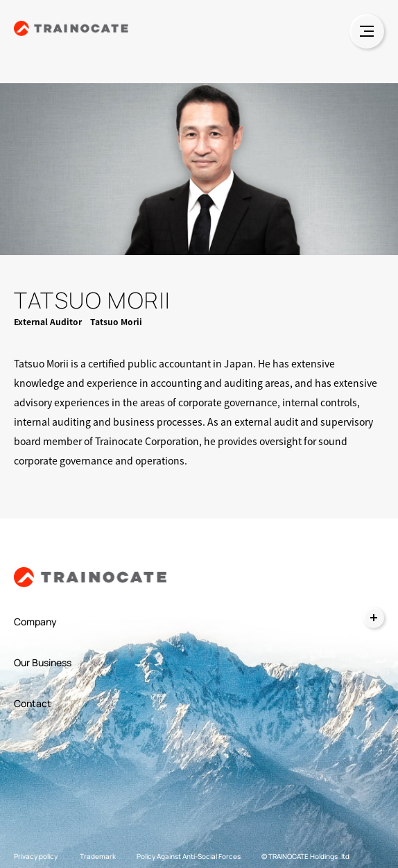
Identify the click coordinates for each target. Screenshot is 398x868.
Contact (33, 703)
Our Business (43, 662)
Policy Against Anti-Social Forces (189, 856)
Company (35, 622)
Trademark (98, 856)
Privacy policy (36, 856)
